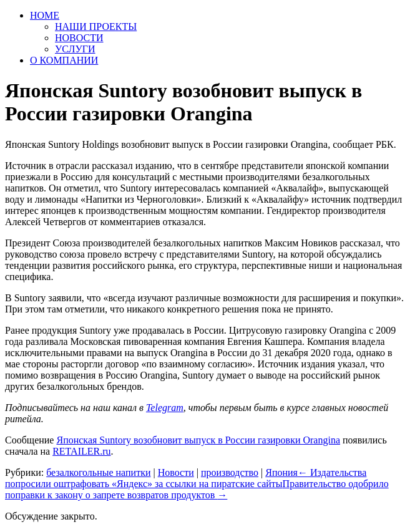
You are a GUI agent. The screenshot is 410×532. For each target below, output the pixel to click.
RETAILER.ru (81, 451)
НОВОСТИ (79, 38)
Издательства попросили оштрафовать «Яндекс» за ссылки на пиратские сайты (186, 478)
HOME (45, 15)
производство (230, 472)
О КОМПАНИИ (64, 60)
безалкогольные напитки (98, 472)
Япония (281, 472)
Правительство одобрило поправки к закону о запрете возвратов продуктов (197, 489)
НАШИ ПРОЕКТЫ (96, 27)
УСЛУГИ (75, 49)
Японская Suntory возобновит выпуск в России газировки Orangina (198, 440)
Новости (176, 472)
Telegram (165, 408)
